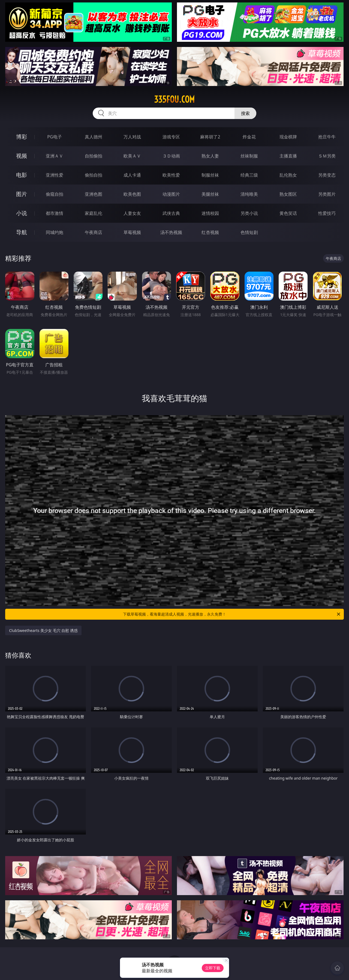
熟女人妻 (210, 156)
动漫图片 (171, 194)
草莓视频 (132, 232)
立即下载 (213, 968)
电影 (22, 175)
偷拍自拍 (94, 175)
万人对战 (132, 137)
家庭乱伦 (94, 213)
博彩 (22, 137)
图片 (22, 194)
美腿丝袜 (210, 194)
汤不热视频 (171, 232)
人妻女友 (132, 213)
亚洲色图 (94, 194)
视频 (22, 156)
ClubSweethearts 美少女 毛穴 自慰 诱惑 (43, 630)
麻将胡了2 (210, 137)
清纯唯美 (249, 194)
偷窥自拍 (55, 194)
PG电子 (54, 137)
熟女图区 (288, 194)
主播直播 (288, 156)
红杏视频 (210, 232)
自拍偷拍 (94, 156)
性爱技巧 (327, 213)
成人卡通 (132, 175)
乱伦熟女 (288, 175)
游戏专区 (171, 137)
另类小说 (249, 213)
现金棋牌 (288, 137)
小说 (22, 213)
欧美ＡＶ (132, 156)
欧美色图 (132, 194)
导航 (22, 232)
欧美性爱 (171, 175)
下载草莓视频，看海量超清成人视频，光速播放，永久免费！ (232, 614)
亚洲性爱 (55, 175)
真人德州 (94, 137)
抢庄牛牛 (327, 137)
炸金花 (249, 137)
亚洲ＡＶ (55, 156)
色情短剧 (249, 232)
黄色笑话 (288, 213)
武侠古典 (171, 213)
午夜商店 (94, 232)
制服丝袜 (210, 175)
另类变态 (327, 175)
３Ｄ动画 (171, 156)
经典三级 (249, 175)
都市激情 (55, 213)
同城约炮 (55, 232)
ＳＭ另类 (327, 156)
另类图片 (327, 194)
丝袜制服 (249, 156)
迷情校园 (210, 213)
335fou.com (174, 99)
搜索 (245, 113)
